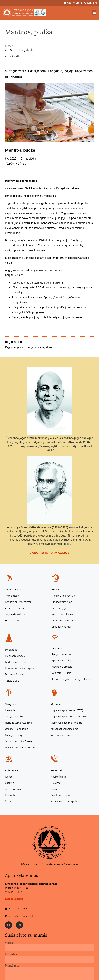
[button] (94, 13)
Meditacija (11, 650)
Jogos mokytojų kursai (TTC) (67, 710)
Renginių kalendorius (63, 596)
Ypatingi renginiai (61, 627)
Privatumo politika (61, 795)
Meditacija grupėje (15, 656)
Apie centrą (12, 770)
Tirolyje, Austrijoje (15, 717)
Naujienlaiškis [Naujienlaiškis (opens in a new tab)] (58, 777)
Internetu (57, 648)
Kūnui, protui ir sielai (63, 614)
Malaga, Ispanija (14, 735)
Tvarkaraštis (12, 596)
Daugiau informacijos (50, 553)
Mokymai (56, 704)
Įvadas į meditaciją (15, 662)
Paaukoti (10, 795)
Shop (8, 802)
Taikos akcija (12, 681)
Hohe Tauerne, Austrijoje (19, 723)
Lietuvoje (10, 710)
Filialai (54, 789)
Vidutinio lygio (59, 608)
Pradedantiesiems (62, 602)
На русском (12, 621)
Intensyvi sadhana (61, 735)
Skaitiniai (10, 783)
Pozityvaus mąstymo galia (20, 668)
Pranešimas (12, 966)
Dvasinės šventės (15, 675)
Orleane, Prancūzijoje (17, 729)
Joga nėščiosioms (15, 614)
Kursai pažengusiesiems (64, 729)
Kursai (55, 590)
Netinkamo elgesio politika (65, 802)
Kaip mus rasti (14, 899)
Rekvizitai (56, 783)
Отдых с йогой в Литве (18, 741)
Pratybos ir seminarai (64, 621)
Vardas (9, 943)
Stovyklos (11, 704)
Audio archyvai (13, 789)
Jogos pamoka (14, 590)
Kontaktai (56, 770)
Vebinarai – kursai (62, 673)
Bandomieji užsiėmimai (18, 602)
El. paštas (11, 954)
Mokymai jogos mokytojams (66, 723)
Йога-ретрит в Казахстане (20, 748)
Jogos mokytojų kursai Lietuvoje (69, 717)
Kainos (9, 777)
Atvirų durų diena (14, 608)
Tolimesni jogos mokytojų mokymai (71, 679)
